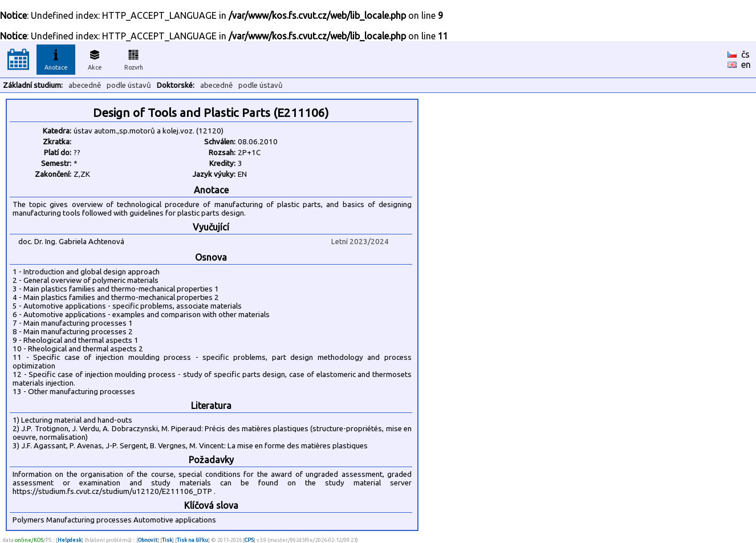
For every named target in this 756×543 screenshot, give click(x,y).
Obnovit (148, 540)
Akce (95, 58)
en (746, 64)
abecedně (85, 85)
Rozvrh (134, 58)
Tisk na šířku (192, 540)
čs (745, 54)
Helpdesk (70, 540)
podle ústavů (129, 85)
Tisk (167, 540)
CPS (249, 540)
